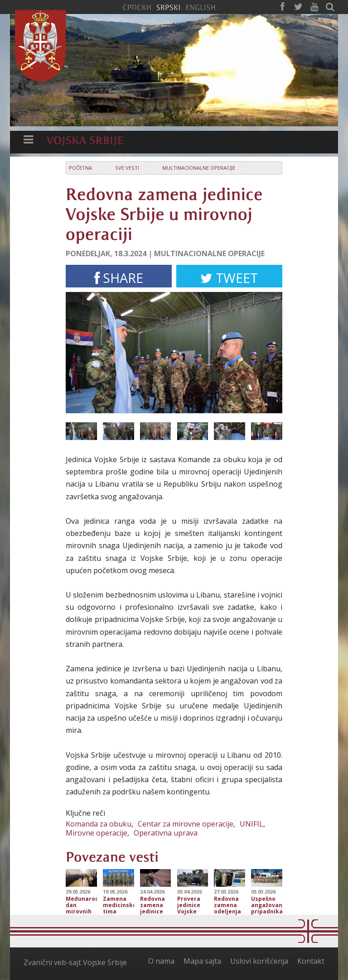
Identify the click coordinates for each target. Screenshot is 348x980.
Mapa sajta (202, 961)
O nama (161, 961)
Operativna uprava (166, 833)
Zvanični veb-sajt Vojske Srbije (75, 962)
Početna (80, 168)
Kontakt (311, 961)
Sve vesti (127, 168)
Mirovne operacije (97, 833)
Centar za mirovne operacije (186, 824)
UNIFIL (251, 824)
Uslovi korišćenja (259, 961)
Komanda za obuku (99, 824)
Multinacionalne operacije (199, 168)
